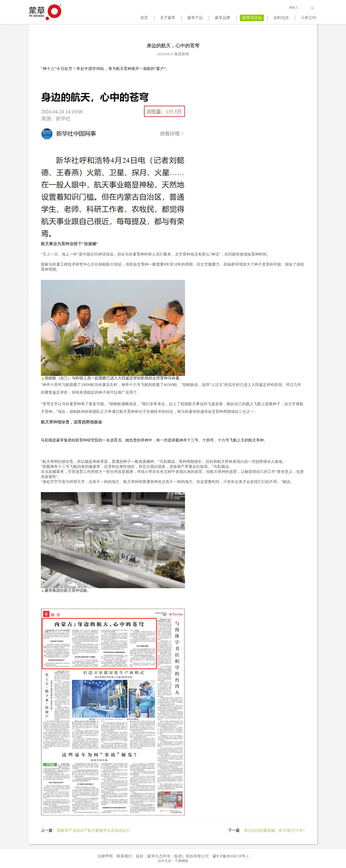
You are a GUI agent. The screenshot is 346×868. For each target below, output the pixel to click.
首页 (144, 18)
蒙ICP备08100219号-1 (231, 856)
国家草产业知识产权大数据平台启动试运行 (93, 830)
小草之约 (309, 18)
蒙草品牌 (222, 18)
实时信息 (281, 18)
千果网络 (181, 861)
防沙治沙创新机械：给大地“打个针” (275, 830)
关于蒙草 (168, 18)
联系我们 (124, 856)
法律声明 (105, 856)
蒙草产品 (195, 18)
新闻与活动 (252, 18)
